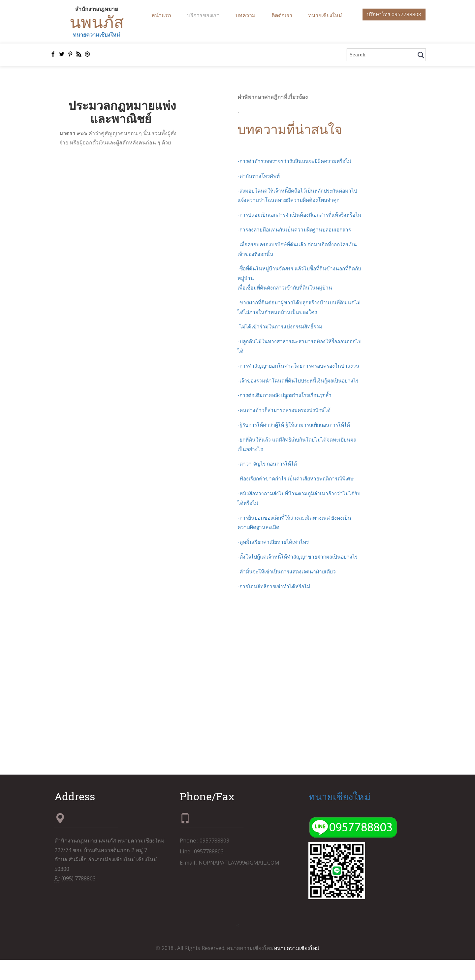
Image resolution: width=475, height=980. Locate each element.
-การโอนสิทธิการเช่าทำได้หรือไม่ (276, 607)
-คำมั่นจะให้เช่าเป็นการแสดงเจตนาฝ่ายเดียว (288, 592)
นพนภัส (96, 22)
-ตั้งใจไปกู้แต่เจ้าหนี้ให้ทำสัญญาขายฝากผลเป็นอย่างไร (299, 577)
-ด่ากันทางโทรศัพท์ (260, 177)
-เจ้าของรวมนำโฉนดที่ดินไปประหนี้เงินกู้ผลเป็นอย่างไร (300, 401)
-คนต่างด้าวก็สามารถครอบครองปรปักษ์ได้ (286, 430)
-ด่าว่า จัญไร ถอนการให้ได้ (268, 484)
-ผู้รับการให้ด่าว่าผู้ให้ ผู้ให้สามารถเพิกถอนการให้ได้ (297, 445)
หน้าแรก (161, 15)
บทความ (246, 15)
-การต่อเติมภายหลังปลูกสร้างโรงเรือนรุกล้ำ (287, 416)
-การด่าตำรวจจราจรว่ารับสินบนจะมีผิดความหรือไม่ (297, 163)
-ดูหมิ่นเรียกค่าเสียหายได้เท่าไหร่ (275, 562)
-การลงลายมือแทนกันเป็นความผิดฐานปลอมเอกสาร (297, 240)
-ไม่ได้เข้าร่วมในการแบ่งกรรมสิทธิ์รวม (282, 338)
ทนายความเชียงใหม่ (96, 36)
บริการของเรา (203, 15)
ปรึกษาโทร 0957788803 (392, 15)
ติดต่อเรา (282, 15)
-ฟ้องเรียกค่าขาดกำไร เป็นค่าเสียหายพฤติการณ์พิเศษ (298, 499)
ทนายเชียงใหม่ (325, 15)
